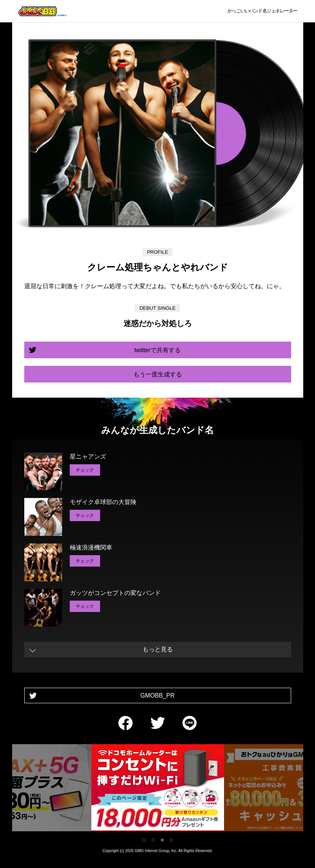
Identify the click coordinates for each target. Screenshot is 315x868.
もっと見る (158, 649)
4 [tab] (171, 840)
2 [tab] (153, 840)
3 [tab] (162, 840)
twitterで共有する (157, 350)
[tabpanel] (158, 789)
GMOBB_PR (157, 695)
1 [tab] (144, 840)
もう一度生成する (158, 374)
